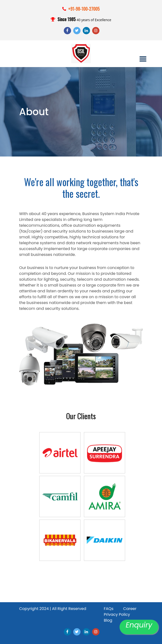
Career (130, 609)
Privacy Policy (117, 614)
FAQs (109, 609)
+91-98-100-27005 (84, 9)
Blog (108, 620)
